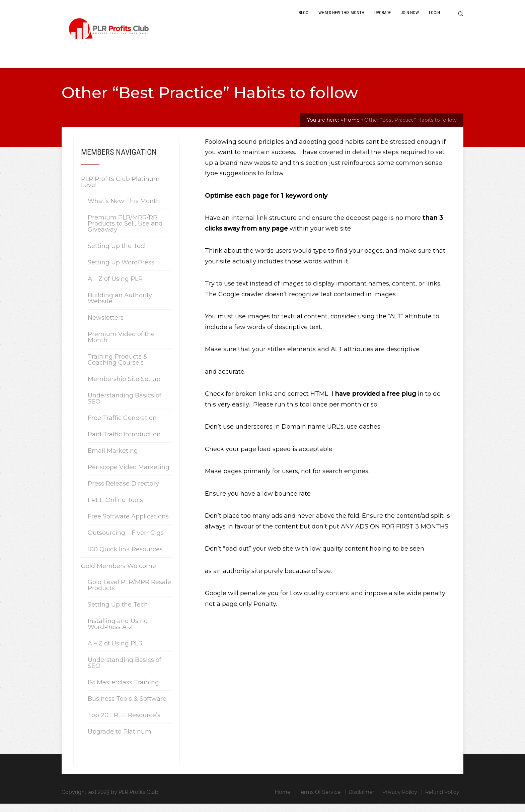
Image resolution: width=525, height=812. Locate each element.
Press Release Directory (123, 492)
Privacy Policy (400, 800)
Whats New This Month (341, 18)
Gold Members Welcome (119, 574)
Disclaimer (361, 800)
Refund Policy (442, 800)
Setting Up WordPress (121, 271)
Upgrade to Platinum (120, 740)
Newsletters (106, 326)
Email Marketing (113, 459)
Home (283, 800)
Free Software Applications (128, 525)
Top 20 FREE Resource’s (124, 724)
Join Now (410, 18)
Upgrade (383, 18)
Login (434, 18)
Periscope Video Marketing (129, 476)
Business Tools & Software (127, 707)
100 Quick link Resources (125, 558)
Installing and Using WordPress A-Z (118, 632)
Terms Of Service (319, 800)
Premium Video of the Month (121, 346)
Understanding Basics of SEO (125, 407)
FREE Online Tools (115, 508)
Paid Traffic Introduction (124, 443)
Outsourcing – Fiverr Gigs (126, 541)
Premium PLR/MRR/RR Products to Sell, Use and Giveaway (125, 232)
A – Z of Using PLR (115, 287)
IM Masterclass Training (123, 691)
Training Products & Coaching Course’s (118, 368)
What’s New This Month (124, 209)
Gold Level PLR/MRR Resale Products (129, 594)
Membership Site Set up (124, 387)
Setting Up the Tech (118, 254)
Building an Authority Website (120, 307)
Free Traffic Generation (122, 426)
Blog (304, 18)
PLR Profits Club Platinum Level (120, 190)
